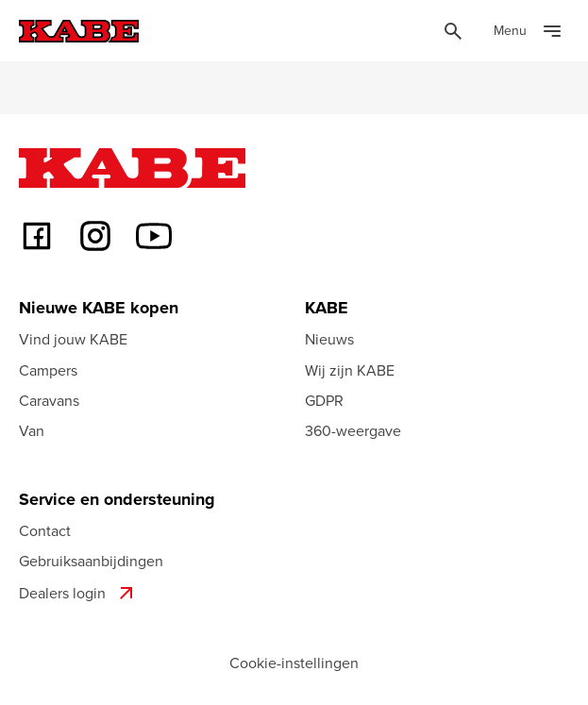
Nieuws (329, 339)
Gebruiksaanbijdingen (91, 561)
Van (32, 430)
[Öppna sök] (453, 31)
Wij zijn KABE (350, 370)
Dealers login (78, 593)
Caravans (49, 400)
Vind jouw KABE (73, 339)
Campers (48, 370)
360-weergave (353, 430)
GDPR (324, 400)
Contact (45, 530)
